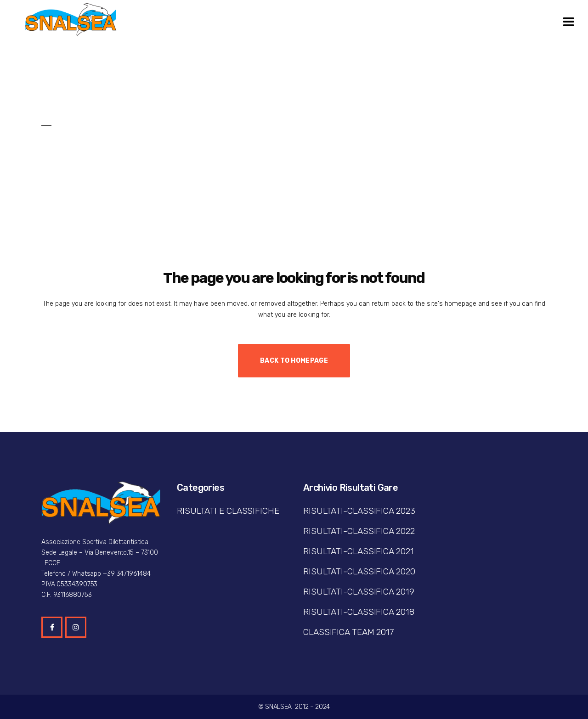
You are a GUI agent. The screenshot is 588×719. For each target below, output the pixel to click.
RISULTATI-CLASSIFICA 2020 (359, 571)
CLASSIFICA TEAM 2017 (348, 632)
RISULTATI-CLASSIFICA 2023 (359, 511)
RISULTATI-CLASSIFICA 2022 (359, 531)
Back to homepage (294, 361)
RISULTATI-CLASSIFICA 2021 (359, 551)
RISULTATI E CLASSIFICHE (228, 511)
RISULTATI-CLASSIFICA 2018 (359, 612)
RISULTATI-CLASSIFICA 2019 (359, 592)
